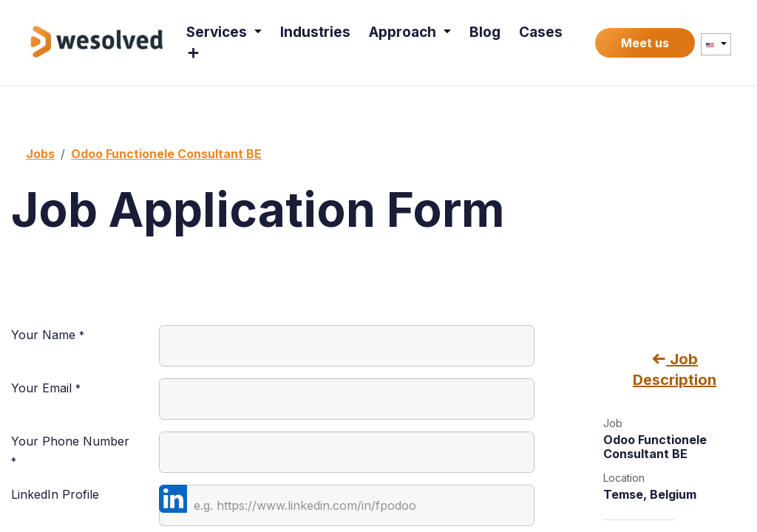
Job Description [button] (675, 369)
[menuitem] (225, 32)
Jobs (40, 154)
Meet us (645, 43)
